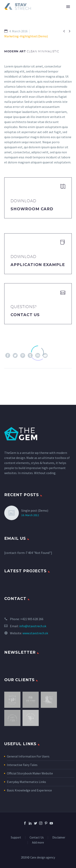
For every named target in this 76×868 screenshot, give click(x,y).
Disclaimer (59, 838)
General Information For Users (28, 756)
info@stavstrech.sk (33, 626)
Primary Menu (68, 7)
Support (16, 838)
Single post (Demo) (35, 510)
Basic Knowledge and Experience (29, 790)
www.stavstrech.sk (35, 633)
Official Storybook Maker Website (30, 773)
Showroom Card (32, 209)
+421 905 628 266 (32, 619)
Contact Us (25, 315)
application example (38, 265)
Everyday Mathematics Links (26, 782)
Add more (38, 843)
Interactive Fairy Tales (22, 765)
